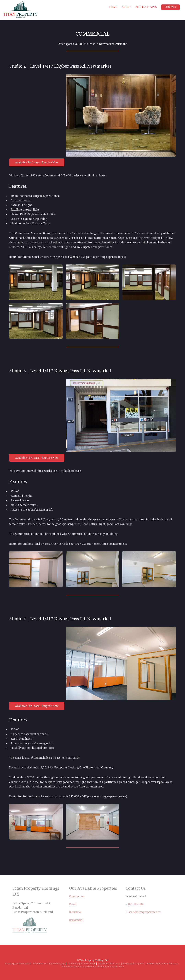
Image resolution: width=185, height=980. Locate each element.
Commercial (77, 896)
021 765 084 (136, 904)
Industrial (75, 912)
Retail (73, 904)
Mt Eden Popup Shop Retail (81, 963)
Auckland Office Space (109, 963)
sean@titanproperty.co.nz (145, 912)
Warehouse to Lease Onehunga (49, 963)
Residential (76, 920)
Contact (170, 7)
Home (113, 7)
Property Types (146, 7)
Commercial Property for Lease (162, 963)
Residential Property (133, 963)
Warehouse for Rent (72, 967)
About (126, 7)
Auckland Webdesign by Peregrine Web (103, 967)
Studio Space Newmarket (18, 963)
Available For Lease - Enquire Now (37, 162)
